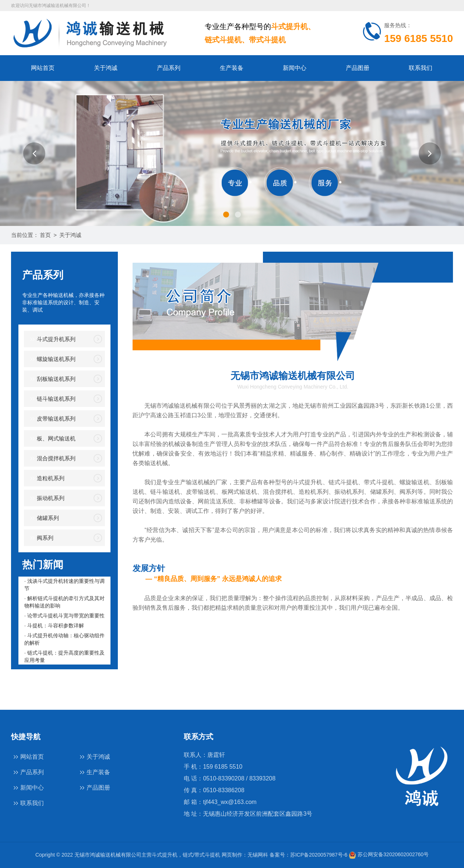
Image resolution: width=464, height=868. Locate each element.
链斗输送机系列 (52, 399)
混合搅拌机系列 (52, 459)
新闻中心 (295, 68)
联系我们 (421, 68)
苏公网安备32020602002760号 (389, 854)
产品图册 (358, 68)
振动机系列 (46, 498)
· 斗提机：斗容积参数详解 (54, 626)
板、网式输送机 (52, 439)
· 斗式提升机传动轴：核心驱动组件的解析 (64, 639)
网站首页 (43, 68)
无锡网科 (258, 854)
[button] (34, 153)
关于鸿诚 (106, 68)
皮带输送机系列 (52, 419)
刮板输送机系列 (52, 379)
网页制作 (232, 854)
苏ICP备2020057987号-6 (319, 854)
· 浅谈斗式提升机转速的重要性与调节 (64, 585)
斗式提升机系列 (52, 339)
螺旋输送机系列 (52, 359)
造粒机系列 (46, 479)
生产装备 (232, 68)
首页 (45, 235)
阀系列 (41, 538)
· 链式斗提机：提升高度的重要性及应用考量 (64, 656)
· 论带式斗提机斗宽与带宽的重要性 (64, 616)
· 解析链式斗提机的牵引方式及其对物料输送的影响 (64, 602)
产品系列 (169, 68)
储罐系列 (43, 518)
